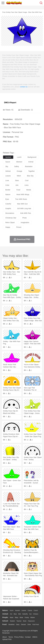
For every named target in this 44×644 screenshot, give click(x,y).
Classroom (31, 621)
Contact (28, 637)
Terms (11, 637)
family (27, 618)
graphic (8, 208)
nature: (5, 610)
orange (19, 171)
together (31, 171)
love (7, 180)
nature (8, 194)
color (7, 185)
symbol (8, 157)
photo (25, 218)
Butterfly (25, 614)
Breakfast (12, 625)
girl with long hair (24, 208)
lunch (19, 157)
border (8, 190)
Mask (12, 618)
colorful (8, 204)
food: (5, 624)
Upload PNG (7, 639)
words (29, 190)
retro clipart (10, 222)
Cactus (30, 610)
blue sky (30, 176)
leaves (8, 176)
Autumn (17, 610)
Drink (29, 625)
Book (25, 621)
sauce (8, 162)
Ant (11, 614)
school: (5, 621)
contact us (24, 87)
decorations (10, 213)
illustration (29, 166)
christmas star (11, 218)
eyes (7, 199)
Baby (16, 618)
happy (8, 227)
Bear (15, 614)
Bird (20, 614)
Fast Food (36, 625)
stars (17, 180)
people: (5, 617)
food (18, 190)
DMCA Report (10, 103)
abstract (19, 162)
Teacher (19, 621)
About (5, 637)
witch (19, 176)
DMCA (35, 637)
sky (7, 166)
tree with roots (21, 199)
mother (33, 618)
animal (31, 162)
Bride (21, 618)
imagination (25, 222)
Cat (30, 614)
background (32, 157)
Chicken (36, 614)
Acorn (12, 610)
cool (27, 180)
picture (19, 227)
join (17, 185)
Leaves (24, 610)
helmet (8, 171)
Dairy (18, 625)
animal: (5, 614)
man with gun (22, 204)
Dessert (23, 625)
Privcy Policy (19, 637)
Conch (36, 610)
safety (17, 166)
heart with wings (23, 194)
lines (26, 185)
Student (12, 621)
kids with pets (26, 213)
